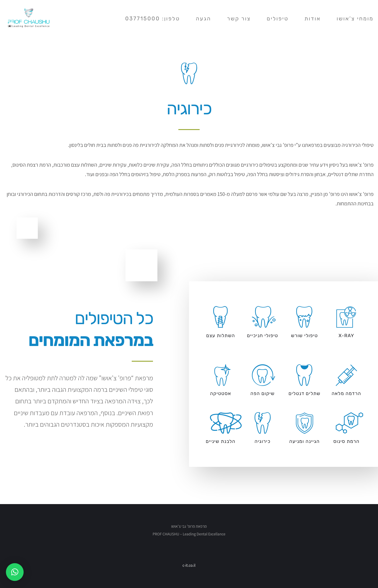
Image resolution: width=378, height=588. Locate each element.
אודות (313, 14)
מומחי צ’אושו (355, 14)
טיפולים (278, 14)
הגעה (203, 14)
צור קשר (239, 14)
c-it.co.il (189, 565)
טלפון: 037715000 (153, 14)
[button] (15, 572)
